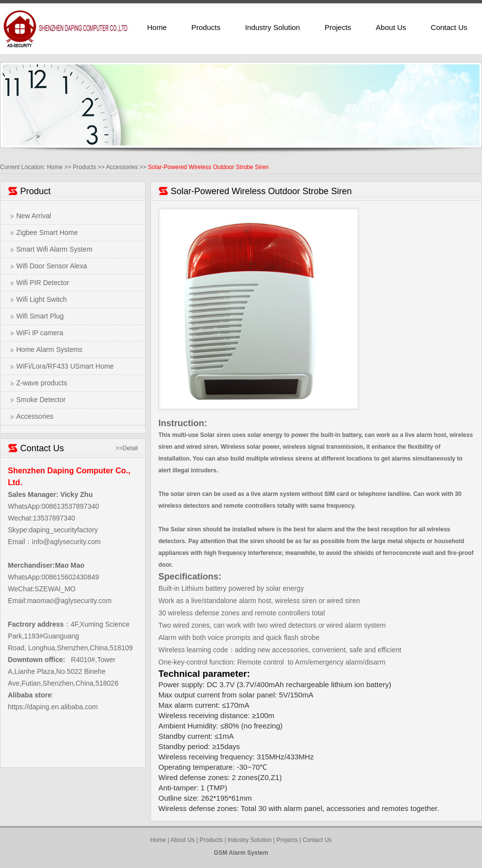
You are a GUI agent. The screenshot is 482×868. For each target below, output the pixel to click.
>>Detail (127, 448)
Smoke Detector (41, 400)
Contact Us (449, 27)
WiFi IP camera (40, 333)
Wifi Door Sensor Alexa (52, 266)
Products (206, 27)
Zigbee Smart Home (47, 232)
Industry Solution (272, 27)
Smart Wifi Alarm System (54, 249)
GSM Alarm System (241, 853)
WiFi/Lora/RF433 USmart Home (65, 366)
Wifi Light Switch (42, 299)
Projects (338, 27)
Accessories (122, 167)
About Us (391, 27)
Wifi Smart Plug (40, 316)
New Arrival (34, 216)
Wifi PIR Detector (43, 283)
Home (157, 27)
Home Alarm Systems (49, 349)
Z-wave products (42, 383)
